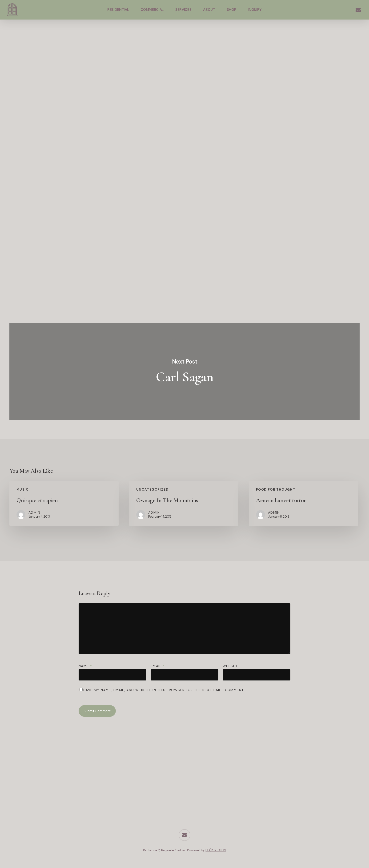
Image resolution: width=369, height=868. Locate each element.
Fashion (183, 44)
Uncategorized (152, 489)
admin (187, 76)
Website (231, 666)
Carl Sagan (184, 372)
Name (85, 666)
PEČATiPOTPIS (216, 850)
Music (23, 489)
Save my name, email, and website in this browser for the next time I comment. (164, 690)
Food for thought (276, 489)
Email (158, 666)
